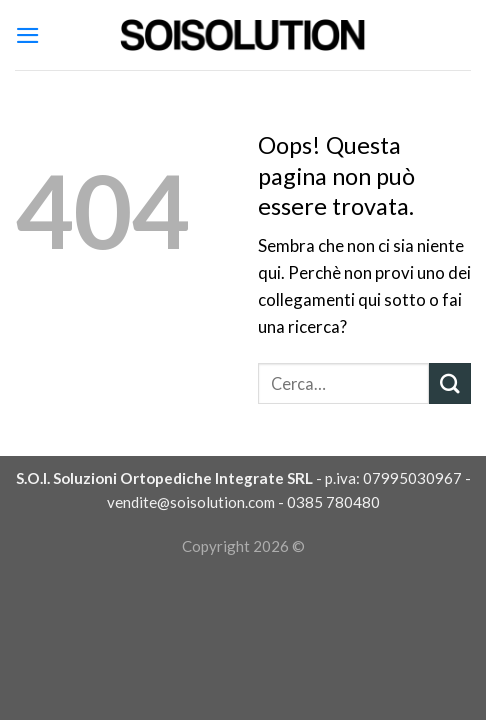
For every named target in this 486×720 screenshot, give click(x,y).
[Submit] (450, 383)
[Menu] (28, 35)
